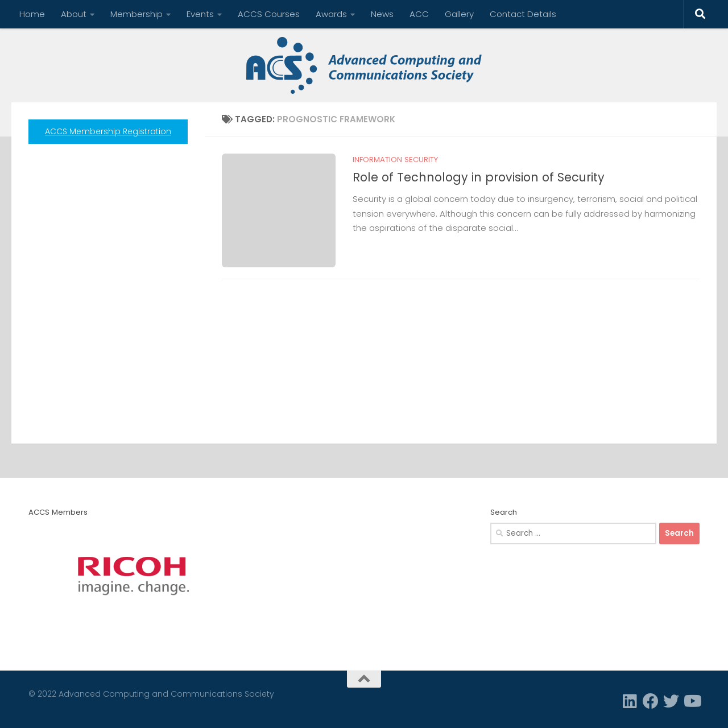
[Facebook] (651, 701)
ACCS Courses (269, 14)
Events (200, 14)
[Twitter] (671, 701)
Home (32, 14)
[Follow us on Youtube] (692, 701)
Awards (331, 14)
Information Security (395, 160)
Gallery (459, 14)
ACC (419, 14)
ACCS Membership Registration (108, 131)
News (382, 14)
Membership (136, 14)
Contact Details (523, 14)
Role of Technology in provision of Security (479, 177)
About (74, 14)
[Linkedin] (630, 701)
